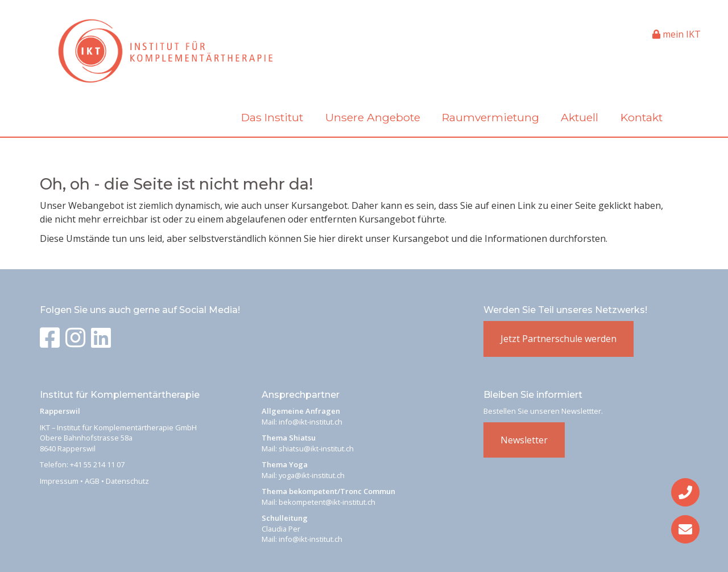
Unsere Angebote (373, 117)
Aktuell (580, 117)
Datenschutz (127, 481)
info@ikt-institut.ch (311, 422)
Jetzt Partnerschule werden (559, 339)
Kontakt (642, 117)
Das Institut (272, 117)
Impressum (59, 481)
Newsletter (524, 440)
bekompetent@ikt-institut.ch (327, 502)
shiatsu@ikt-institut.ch (316, 448)
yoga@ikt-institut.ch (312, 475)
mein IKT (677, 34)
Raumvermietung (491, 117)
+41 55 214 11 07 (97, 464)
